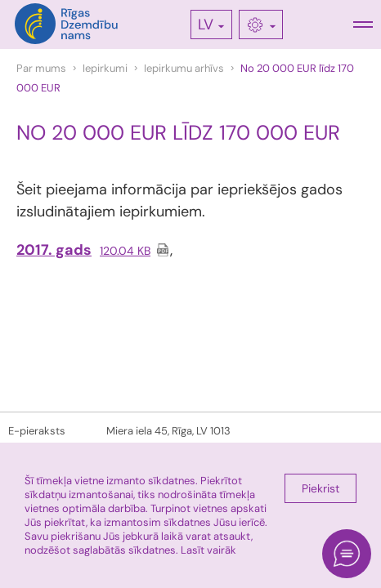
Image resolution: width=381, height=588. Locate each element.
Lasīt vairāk (208, 550)
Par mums (41, 68)
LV (206, 24)
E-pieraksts (37, 431)
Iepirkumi (105, 68)
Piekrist (320, 488)
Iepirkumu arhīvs (184, 68)
